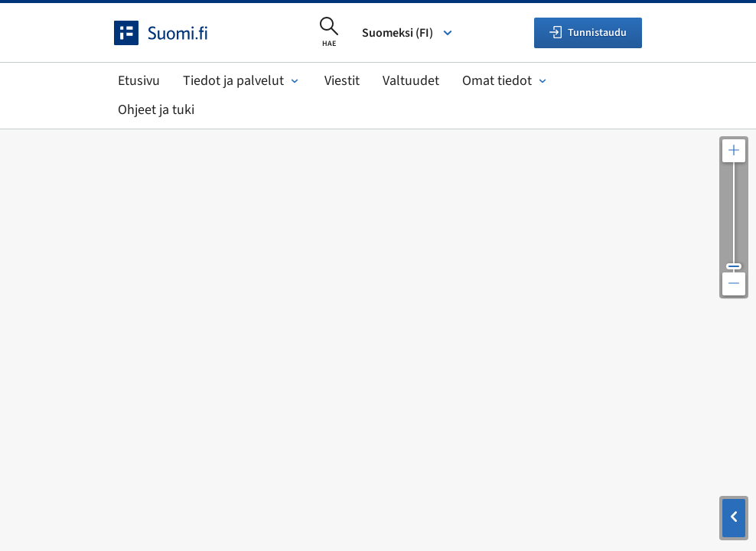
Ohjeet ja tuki (156, 110)
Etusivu (139, 81)
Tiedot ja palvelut (242, 81)
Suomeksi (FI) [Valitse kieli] (408, 33)
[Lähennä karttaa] (734, 151)
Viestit (342, 81)
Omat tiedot (506, 81)
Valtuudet (411, 81)
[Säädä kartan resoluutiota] (734, 217)
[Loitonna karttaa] (734, 284)
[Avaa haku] (329, 33)
